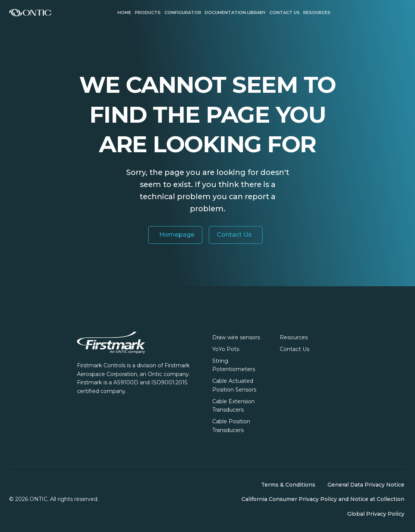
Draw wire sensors (236, 337)
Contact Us (234, 235)
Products (148, 12)
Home (124, 12)
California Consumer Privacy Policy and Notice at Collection (323, 499)
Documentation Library (235, 12)
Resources (317, 12)
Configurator (183, 12)
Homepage (177, 235)
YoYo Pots (226, 349)
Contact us (285, 12)
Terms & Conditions (288, 485)
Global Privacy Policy (376, 514)
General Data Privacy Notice (366, 485)
